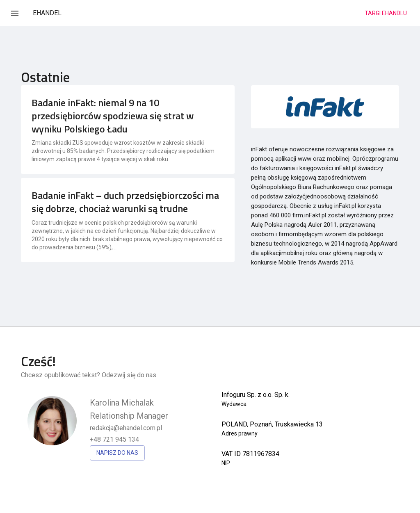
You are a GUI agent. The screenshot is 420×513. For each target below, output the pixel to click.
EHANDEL (47, 13)
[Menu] (15, 13)
